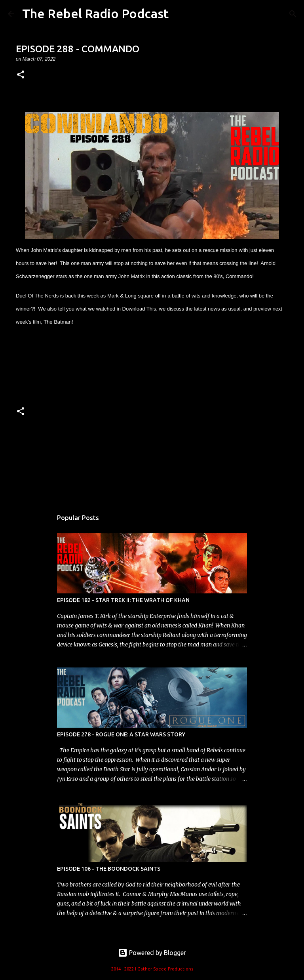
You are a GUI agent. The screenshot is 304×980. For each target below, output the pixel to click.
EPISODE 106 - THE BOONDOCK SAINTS (109, 869)
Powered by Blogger (152, 953)
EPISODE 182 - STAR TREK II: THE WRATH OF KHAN (123, 600)
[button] (21, 75)
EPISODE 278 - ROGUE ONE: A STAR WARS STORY (121, 734)
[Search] (293, 14)
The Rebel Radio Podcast (95, 13)
